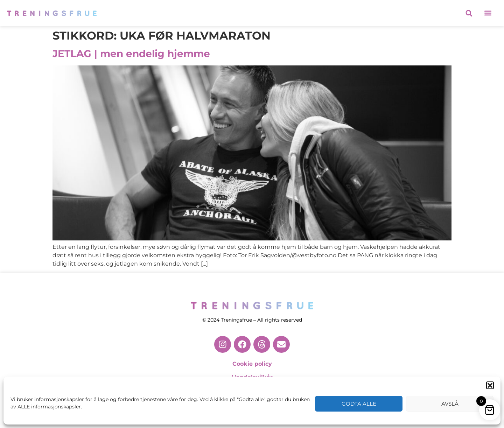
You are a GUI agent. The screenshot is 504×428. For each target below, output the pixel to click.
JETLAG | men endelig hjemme (131, 54)
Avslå (450, 404)
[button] (490, 385)
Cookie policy (252, 364)
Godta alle (359, 404)
